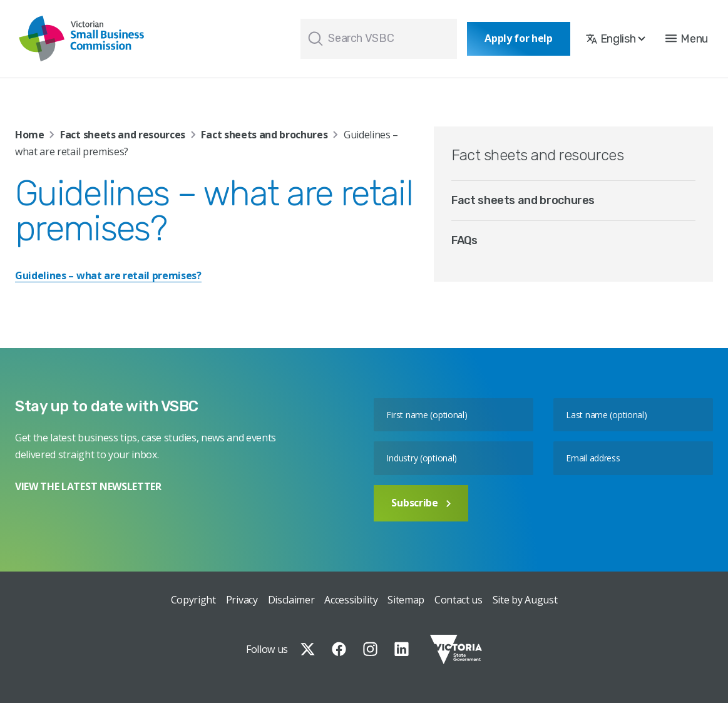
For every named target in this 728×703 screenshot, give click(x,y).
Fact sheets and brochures (264, 135)
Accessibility (351, 600)
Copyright (193, 600)
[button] (687, 39)
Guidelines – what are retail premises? (108, 275)
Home (30, 135)
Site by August (525, 600)
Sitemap (406, 600)
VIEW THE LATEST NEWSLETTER (88, 486)
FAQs (464, 240)
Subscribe (421, 503)
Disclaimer (291, 600)
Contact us (459, 600)
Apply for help (519, 38)
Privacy (242, 600)
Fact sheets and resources (123, 135)
